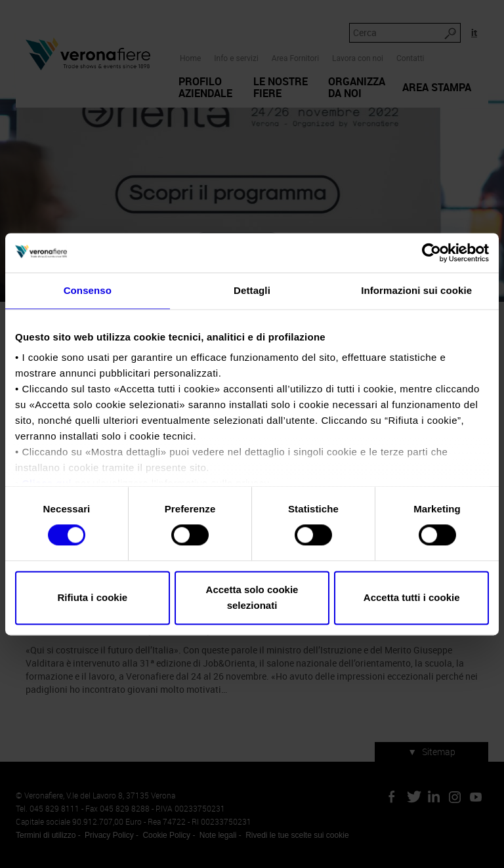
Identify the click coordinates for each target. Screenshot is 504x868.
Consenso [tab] (88, 290)
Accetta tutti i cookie (412, 597)
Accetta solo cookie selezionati (252, 597)
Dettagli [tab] (252, 290)
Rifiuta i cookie (92, 597)
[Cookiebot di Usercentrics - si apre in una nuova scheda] (431, 253)
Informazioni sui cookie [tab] (416, 290)
